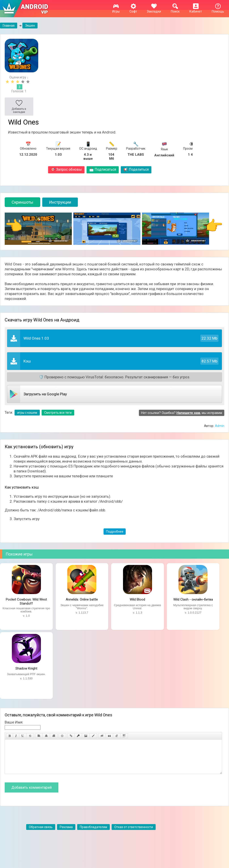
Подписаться (103, 169)
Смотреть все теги (58, 413)
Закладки (154, 10)
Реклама (66, 834)
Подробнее (115, 532)
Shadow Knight (26, 668)
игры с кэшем (27, 413)
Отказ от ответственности (134, 834)
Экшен (30, 26)
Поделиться (136, 169)
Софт (133, 10)
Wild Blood (137, 599)
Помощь (218, 10)
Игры (116, 10)
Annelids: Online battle (82, 599)
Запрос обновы (66, 169)
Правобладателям (93, 834)
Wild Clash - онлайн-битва (193, 599)
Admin (220, 426)
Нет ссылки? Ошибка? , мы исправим (182, 413)
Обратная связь (41, 834)
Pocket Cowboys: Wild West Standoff (26, 601)
